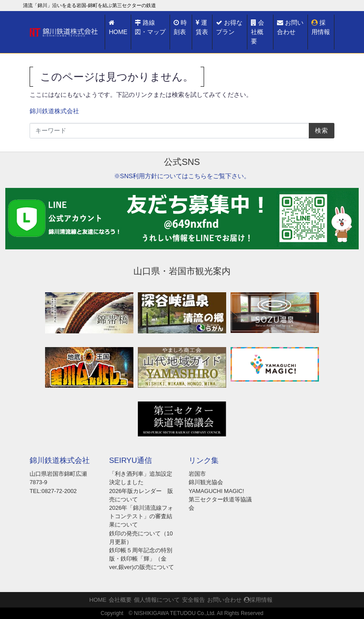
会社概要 (258, 32)
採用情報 (321, 27)
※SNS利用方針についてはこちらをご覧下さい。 (182, 176)
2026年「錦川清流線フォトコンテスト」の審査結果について (141, 516)
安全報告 (193, 600)
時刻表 (180, 27)
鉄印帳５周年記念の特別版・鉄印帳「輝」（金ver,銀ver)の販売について (142, 559)
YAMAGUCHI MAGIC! (216, 491)
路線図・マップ (150, 27)
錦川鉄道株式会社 (54, 111)
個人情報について (157, 600)
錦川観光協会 (206, 482)
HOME (118, 27)
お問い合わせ (290, 27)
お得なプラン (229, 27)
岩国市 (197, 474)
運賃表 (202, 27)
